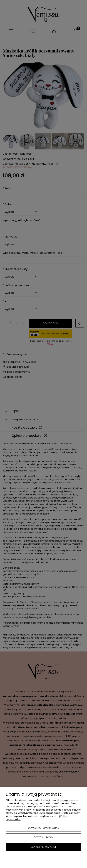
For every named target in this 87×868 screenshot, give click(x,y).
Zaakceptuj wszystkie (44, 847)
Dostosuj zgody (44, 837)
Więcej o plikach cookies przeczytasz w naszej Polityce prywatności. (38, 818)
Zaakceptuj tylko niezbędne (43, 828)
